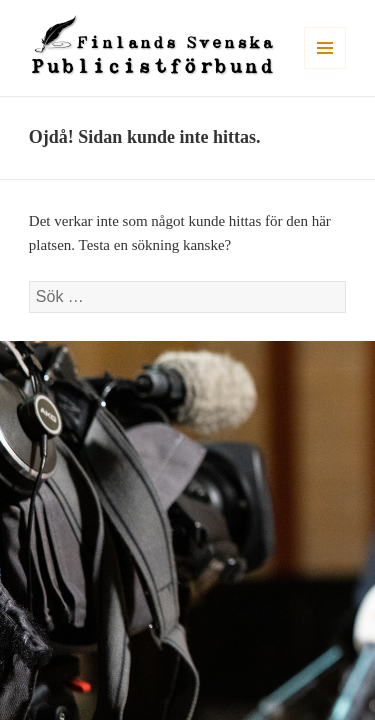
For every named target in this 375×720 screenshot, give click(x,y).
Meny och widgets (325, 68)
